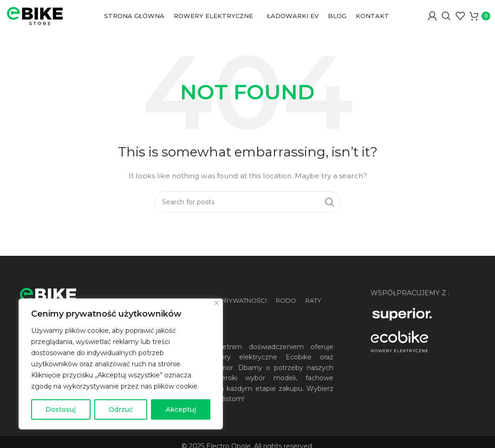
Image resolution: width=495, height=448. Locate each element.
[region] (121, 364)
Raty (313, 317)
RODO (286, 317)
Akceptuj (181, 409)
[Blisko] (217, 303)
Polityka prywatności (228, 317)
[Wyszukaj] (446, 25)
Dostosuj (61, 409)
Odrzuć (121, 409)
